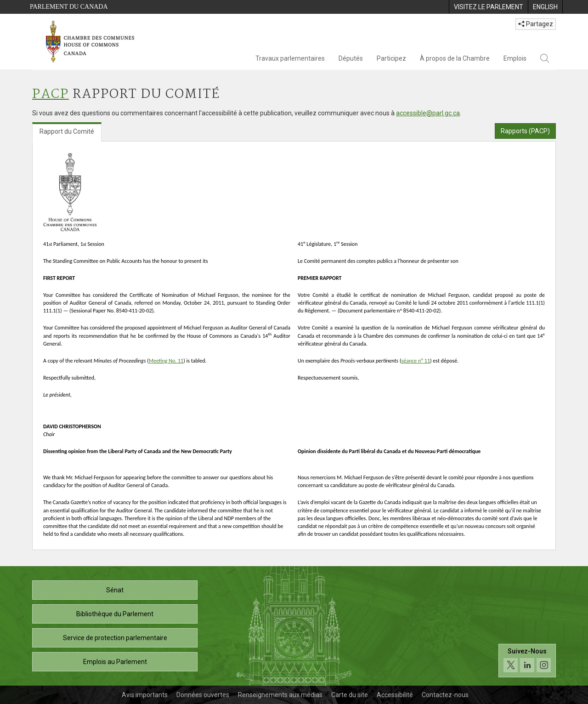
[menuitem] (488, 7)
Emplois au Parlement (115, 662)
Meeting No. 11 (166, 361)
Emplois (515, 58)
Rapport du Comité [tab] (67, 131)
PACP (51, 94)
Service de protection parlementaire (115, 638)
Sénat (115, 590)
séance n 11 (416, 361)
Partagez (536, 24)
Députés (351, 58)
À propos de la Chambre (455, 58)
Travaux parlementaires (290, 58)
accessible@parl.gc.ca (428, 113)
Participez (391, 58)
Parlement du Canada (69, 7)
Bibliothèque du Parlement (115, 614)
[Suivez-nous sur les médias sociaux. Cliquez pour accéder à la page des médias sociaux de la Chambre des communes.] (527, 661)
